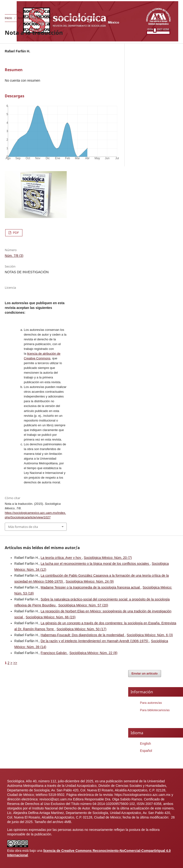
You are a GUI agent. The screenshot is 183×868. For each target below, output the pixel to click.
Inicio (8, 18)
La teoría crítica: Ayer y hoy (61, 558)
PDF (15, 233)
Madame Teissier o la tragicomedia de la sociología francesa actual (91, 587)
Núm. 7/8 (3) (44, 18)
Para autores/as (151, 703)
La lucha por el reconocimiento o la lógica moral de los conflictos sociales (95, 564)
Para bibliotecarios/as (155, 710)
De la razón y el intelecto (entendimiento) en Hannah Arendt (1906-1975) (95, 641)
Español (146, 751)
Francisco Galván (54, 653)
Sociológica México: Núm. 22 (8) (93, 653)
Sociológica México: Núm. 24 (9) (90, 581)
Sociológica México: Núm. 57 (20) (83, 605)
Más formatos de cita (23, 527)
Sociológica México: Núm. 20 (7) (108, 558)
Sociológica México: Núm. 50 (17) (81, 629)
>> (15, 663)
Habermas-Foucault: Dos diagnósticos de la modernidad (83, 635)
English (146, 744)
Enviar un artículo (145, 673)
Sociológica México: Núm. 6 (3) (150, 635)
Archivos (24, 18)
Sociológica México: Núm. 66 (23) (50, 617)
